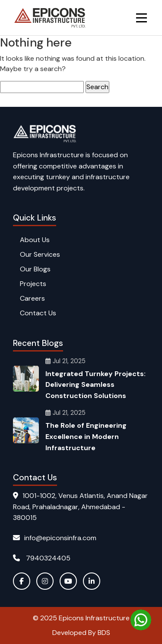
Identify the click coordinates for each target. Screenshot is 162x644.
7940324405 (42, 558)
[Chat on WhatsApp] (141, 620)
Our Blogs (35, 269)
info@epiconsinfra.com (55, 538)
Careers (32, 298)
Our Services (40, 254)
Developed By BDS (81, 633)
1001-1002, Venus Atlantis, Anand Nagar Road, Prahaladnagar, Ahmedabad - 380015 (80, 507)
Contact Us (38, 313)
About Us (35, 240)
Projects (33, 284)
